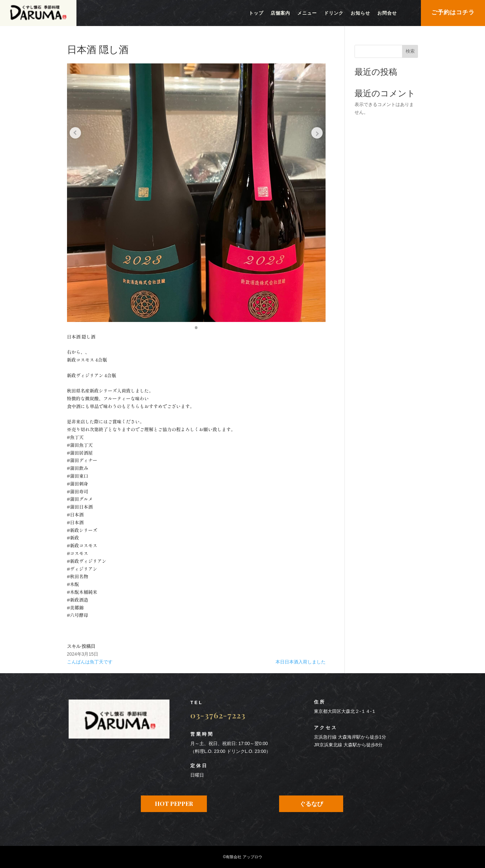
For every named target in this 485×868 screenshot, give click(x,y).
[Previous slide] (77, 128)
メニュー (307, 13)
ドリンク (334, 13)
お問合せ (387, 13)
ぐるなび (311, 804)
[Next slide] (316, 128)
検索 (410, 51)
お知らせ (360, 13)
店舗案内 (280, 13)
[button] (196, 327)
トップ (256, 13)
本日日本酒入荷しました (301, 662)
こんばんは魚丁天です (90, 662)
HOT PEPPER (174, 804)
